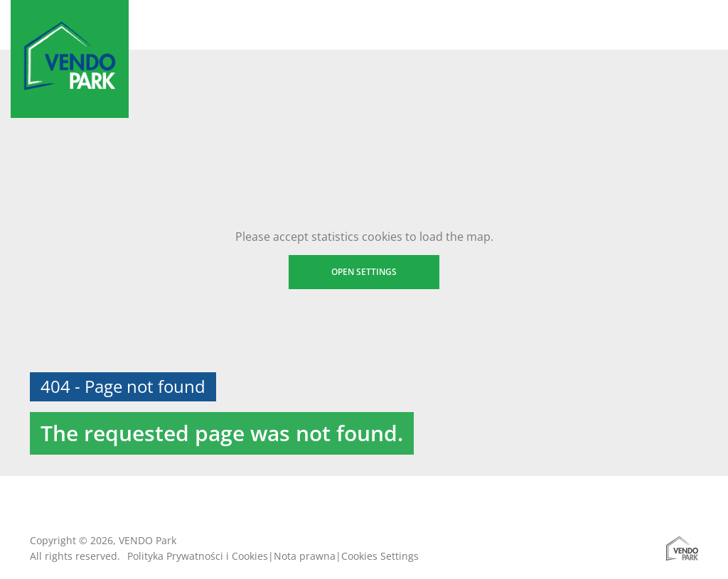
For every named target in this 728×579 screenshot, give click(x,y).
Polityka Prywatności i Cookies (198, 556)
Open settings (364, 272)
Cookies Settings (380, 556)
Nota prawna (305, 556)
